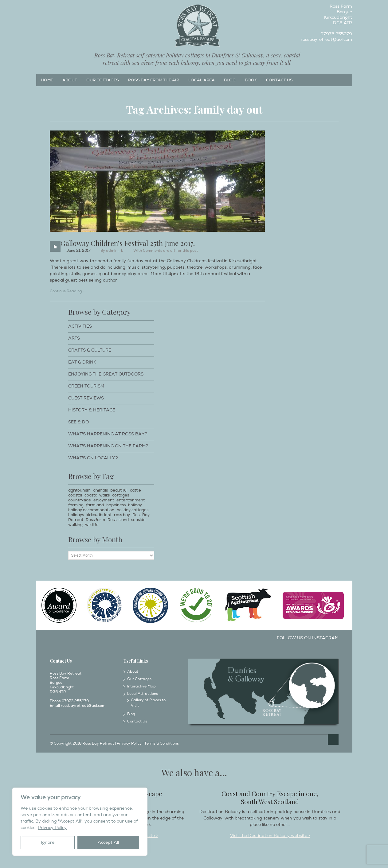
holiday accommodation (91, 510)
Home (47, 80)
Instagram (51, 8)
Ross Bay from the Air (154, 80)
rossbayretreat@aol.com (326, 39)
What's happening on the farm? (108, 446)
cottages (121, 495)
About (70, 80)
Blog (230, 80)
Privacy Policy (52, 828)
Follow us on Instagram (308, 638)
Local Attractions (143, 694)
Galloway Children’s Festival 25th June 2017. (128, 243)
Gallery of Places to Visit (148, 703)
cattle (135, 490)
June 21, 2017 (78, 251)
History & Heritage (92, 410)
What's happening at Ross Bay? (108, 434)
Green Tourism (86, 386)
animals (100, 490)
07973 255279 (336, 34)
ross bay (122, 515)
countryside (80, 500)
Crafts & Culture (90, 350)
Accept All (108, 842)
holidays (76, 515)
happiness (116, 505)
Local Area (202, 80)
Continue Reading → (68, 291)
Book (251, 80)
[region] (80, 822)
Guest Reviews (86, 398)
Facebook (41, 8)
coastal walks (97, 495)
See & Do (78, 422)
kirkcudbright (99, 515)
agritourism (79, 490)
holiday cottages (133, 510)
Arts (74, 338)
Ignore (48, 842)
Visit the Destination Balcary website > (270, 836)
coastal (75, 495)
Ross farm (95, 520)
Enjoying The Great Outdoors (106, 374)
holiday (135, 505)
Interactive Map (141, 686)
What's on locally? (93, 458)
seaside (138, 520)
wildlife (92, 525)
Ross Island (118, 520)
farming (76, 505)
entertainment (131, 500)
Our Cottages (103, 80)
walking (75, 525)
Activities (80, 326)
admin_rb (115, 251)
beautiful (119, 490)
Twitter (61, 8)
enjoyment (104, 500)
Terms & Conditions (162, 743)
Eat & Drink (82, 362)
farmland (95, 505)
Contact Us (279, 80)
